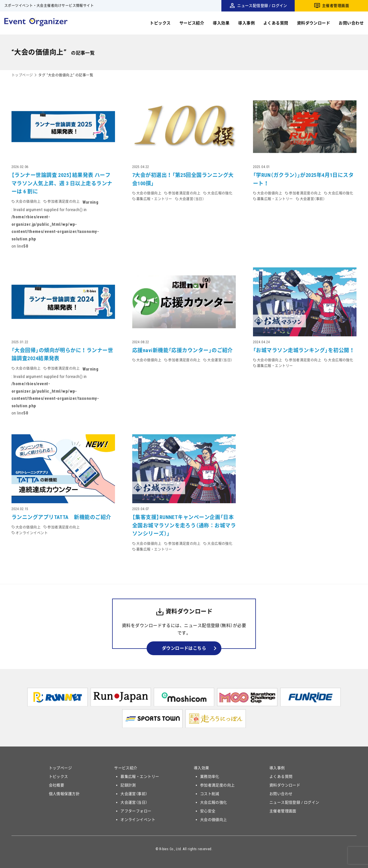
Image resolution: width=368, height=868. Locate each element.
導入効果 (221, 23)
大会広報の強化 (214, 802)
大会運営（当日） (134, 802)
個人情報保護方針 (64, 794)
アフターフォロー (136, 811)
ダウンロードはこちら (184, 648)
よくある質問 (276, 23)
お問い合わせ (351, 23)
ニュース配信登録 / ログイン (262, 6)
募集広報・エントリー (140, 777)
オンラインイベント (138, 820)
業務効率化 (210, 777)
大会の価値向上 (214, 820)
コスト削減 (210, 794)
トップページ (22, 75)
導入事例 (246, 23)
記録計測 (128, 785)
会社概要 (57, 785)
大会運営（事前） (134, 794)
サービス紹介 (192, 23)
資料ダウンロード (314, 23)
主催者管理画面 (336, 6)
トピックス (160, 23)
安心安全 (208, 811)
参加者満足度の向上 (217, 785)
